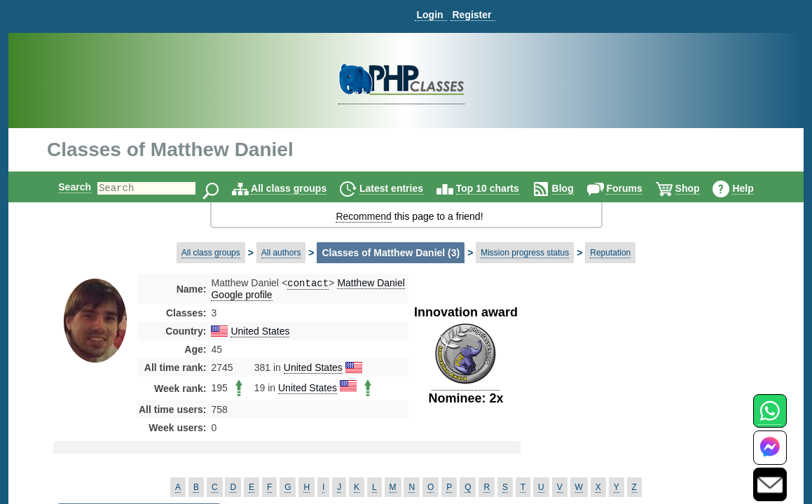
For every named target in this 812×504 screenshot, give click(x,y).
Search (63, 187)
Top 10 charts (500, 188)
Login (429, 15)
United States (260, 332)
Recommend (363, 216)
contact (308, 284)
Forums (636, 188)
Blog (575, 188)
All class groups (301, 188)
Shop (700, 188)
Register (472, 15)
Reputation (610, 253)
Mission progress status (525, 253)
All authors (281, 253)
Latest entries (403, 188)
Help (755, 188)
